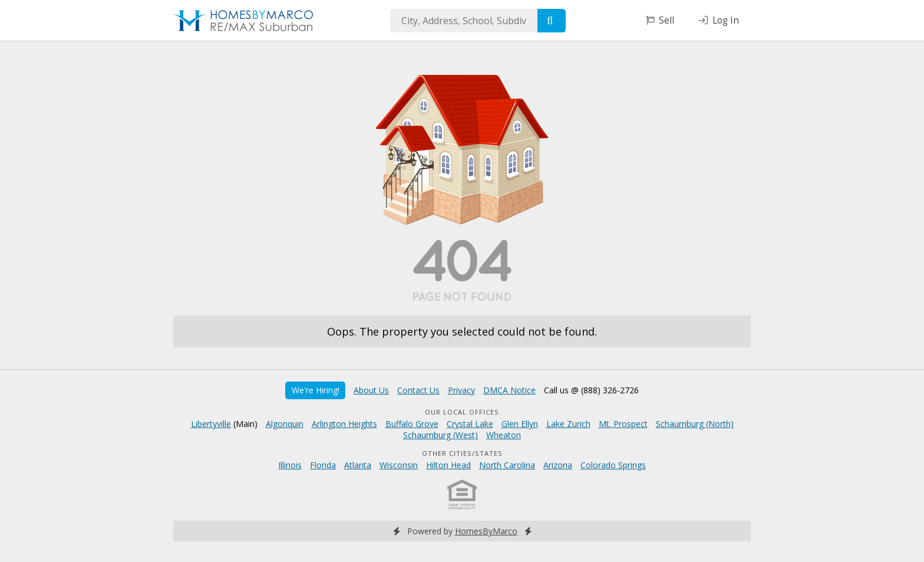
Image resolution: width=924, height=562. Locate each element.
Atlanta (358, 465)
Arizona (558, 465)
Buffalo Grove (412, 424)
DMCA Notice (509, 390)
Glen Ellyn (520, 424)
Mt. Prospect (623, 424)
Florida (323, 465)
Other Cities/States (462, 453)
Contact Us (418, 390)
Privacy (461, 390)
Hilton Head (448, 465)
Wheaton (504, 435)
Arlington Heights (344, 424)
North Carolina (507, 465)
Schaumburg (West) (440, 435)
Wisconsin (399, 465)
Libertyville (211, 424)
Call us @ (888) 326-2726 (591, 390)
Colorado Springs (613, 465)
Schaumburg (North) (695, 424)
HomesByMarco (486, 531)
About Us (371, 390)
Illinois (290, 465)
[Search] (552, 21)
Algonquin (285, 424)
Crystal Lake (470, 424)
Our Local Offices (462, 412)
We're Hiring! (316, 390)
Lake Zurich (568, 424)
